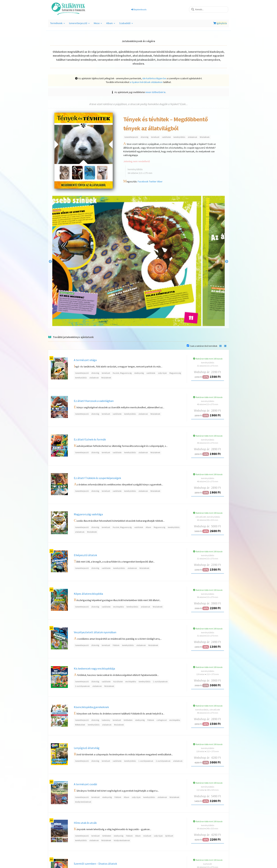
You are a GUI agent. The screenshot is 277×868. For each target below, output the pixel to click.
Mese (98, 24)
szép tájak (162, 373)
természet (155, 137)
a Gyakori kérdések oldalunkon (146, 82)
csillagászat (162, 720)
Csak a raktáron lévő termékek (204, 346)
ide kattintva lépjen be (154, 78)
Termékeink (58, 24)
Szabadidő (126, 24)
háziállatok (118, 682)
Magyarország (175, 373)
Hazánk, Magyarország (122, 373)
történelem (128, 720)
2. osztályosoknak (82, 686)
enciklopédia (119, 607)
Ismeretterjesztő (79, 24)
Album (111, 24)
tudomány (106, 720)
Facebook (143, 181)
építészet (169, 836)
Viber (160, 181)
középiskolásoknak (83, 802)
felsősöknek (205, 137)
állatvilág (145, 137)
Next (227, 262)
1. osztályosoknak (160, 682)
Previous (50, 262)
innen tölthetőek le (156, 92)
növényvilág (139, 373)
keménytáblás (179, 137)
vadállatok (166, 137)
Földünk (116, 645)
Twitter (153, 181)
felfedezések (80, 725)
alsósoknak (192, 137)
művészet (147, 836)
